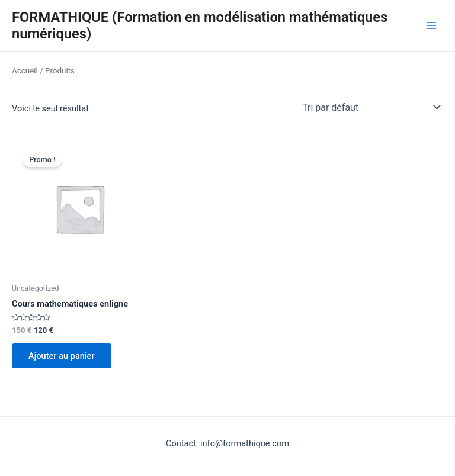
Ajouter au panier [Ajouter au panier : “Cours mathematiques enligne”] (62, 356)
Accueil (25, 71)
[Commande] (370, 107)
